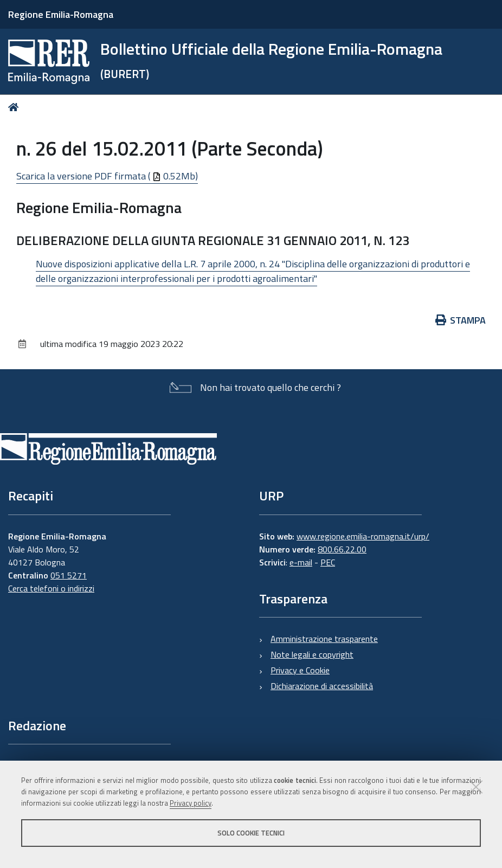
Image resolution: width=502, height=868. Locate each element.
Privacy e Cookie (300, 670)
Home (15, 107)
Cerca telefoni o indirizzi (51, 588)
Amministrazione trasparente (324, 639)
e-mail (301, 562)
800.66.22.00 (342, 549)
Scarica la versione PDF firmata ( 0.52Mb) (107, 176)
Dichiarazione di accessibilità (322, 686)
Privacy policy (191, 803)
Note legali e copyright (312, 654)
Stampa (461, 320)
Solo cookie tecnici (251, 833)
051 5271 (69, 575)
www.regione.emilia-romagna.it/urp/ (363, 536)
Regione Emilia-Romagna (61, 14)
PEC (328, 562)
